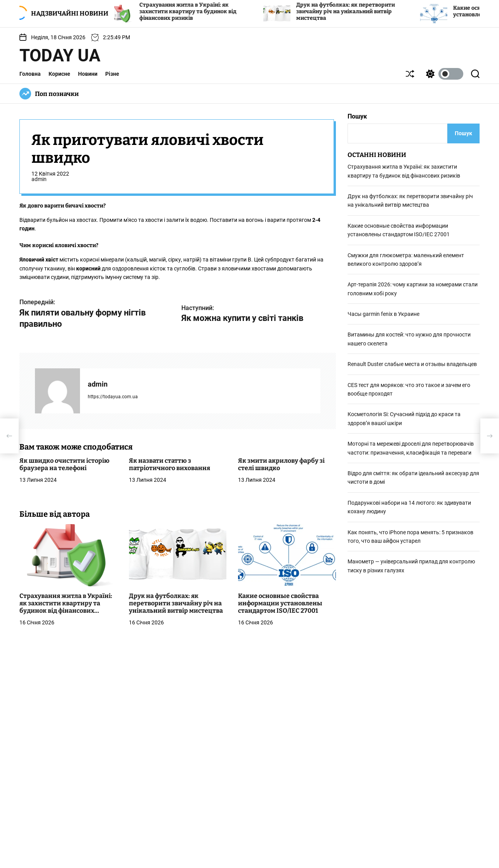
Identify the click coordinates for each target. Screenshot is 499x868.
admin (39, 179)
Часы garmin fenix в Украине (383, 314)
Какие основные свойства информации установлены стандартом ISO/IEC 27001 (280, 603)
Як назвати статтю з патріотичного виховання (170, 464)
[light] (443, 74)
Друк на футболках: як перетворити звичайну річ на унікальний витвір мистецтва (353, 11)
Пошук (357, 116)
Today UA (60, 56)
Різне (112, 74)
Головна (30, 74)
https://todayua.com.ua (113, 397)
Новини (88, 74)
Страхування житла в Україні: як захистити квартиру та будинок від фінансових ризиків (196, 11)
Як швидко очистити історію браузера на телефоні (64, 464)
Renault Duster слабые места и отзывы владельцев (412, 364)
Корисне (59, 74)
